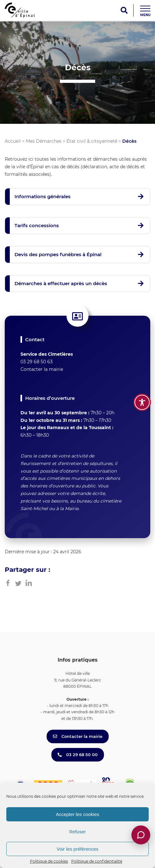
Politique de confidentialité (97, 861)
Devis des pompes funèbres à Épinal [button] (58, 254)
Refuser (78, 832)
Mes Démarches (44, 141)
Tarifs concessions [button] (37, 225)
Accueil (13, 141)
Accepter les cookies (77, 814)
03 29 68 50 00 (78, 755)
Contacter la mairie (42, 369)
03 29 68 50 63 (37, 362)
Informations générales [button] (43, 196)
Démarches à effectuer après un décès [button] (61, 283)
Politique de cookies (49, 861)
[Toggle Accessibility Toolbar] (142, 402)
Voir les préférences (78, 849)
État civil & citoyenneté (92, 141)
